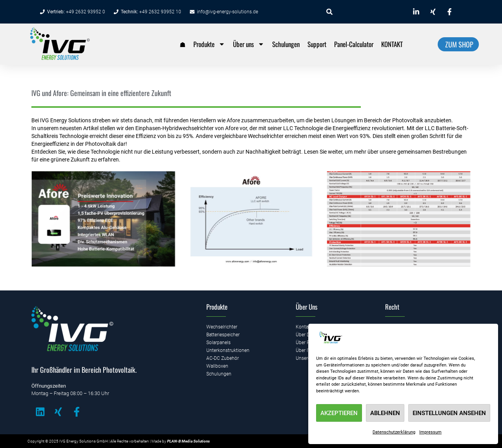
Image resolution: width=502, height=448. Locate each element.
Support (317, 44)
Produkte (209, 44)
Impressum (430, 432)
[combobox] (363, 12)
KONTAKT (392, 44)
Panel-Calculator (354, 44)
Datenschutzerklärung (394, 432)
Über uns (249, 44)
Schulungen (286, 44)
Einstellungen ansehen (449, 413)
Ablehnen (385, 413)
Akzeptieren (339, 413)
